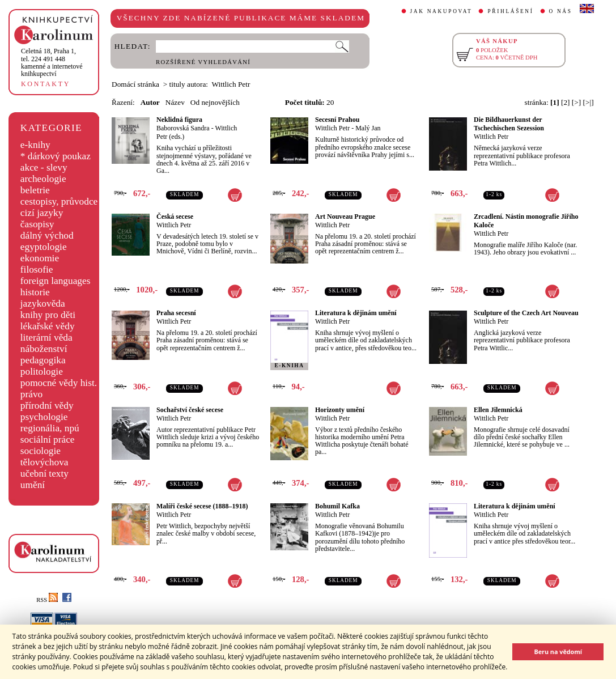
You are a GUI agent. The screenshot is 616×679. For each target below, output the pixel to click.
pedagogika (43, 360)
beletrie (35, 190)
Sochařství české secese (190, 410)
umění (33, 485)
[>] (576, 102)
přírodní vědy (47, 406)
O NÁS (561, 11)
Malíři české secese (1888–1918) (202, 506)
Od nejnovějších (215, 102)
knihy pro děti (48, 315)
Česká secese (175, 217)
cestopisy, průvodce (59, 201)
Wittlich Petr (332, 128)
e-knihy (35, 145)
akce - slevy (44, 167)
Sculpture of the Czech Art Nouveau (526, 313)
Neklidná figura (179, 120)
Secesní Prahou (337, 120)
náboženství (44, 349)
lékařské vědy (48, 326)
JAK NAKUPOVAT (441, 11)
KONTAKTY (46, 84)
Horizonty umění (340, 410)
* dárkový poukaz (56, 156)
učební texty (44, 474)
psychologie (44, 417)
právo (31, 394)
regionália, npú (50, 428)
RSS (47, 600)
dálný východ (47, 235)
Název (175, 102)
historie (35, 292)
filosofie (37, 270)
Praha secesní (176, 313)
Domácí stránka (135, 84)
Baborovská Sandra (183, 128)
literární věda (46, 338)
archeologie (43, 179)
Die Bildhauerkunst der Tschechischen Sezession (509, 124)
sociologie (41, 451)
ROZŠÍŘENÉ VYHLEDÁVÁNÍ (203, 62)
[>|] (589, 102)
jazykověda (43, 304)
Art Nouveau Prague (345, 217)
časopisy (37, 224)
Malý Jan (368, 128)
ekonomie (40, 258)
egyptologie (44, 247)
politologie (42, 372)
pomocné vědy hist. (59, 383)
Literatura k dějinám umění (356, 313)
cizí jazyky (42, 213)
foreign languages (56, 281)
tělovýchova (44, 462)
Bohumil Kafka (337, 506)
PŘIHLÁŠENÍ (510, 11)
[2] (566, 102)
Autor (150, 102)
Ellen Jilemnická (498, 410)
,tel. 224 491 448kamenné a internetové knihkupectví (52, 62)
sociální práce (48, 440)
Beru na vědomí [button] (558, 652)
